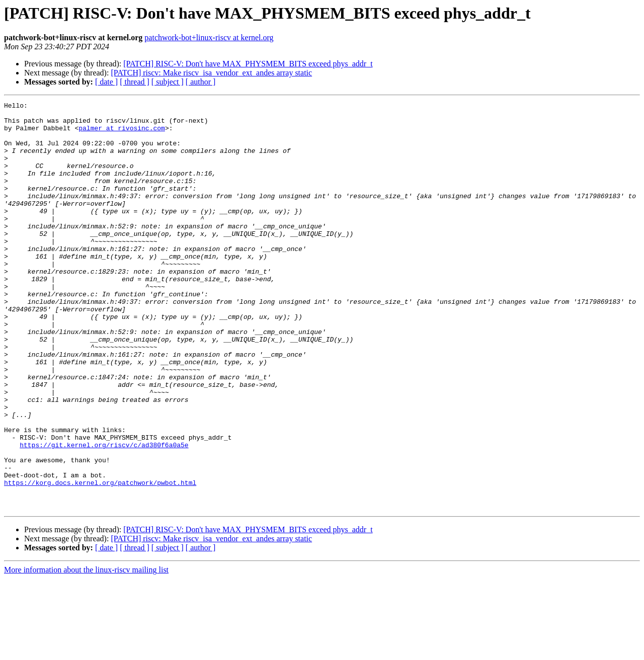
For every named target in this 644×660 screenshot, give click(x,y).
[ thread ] (135, 82)
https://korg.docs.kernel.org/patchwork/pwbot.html (100, 559)
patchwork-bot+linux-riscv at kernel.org (209, 37)
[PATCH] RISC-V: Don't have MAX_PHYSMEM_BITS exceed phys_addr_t (248, 64)
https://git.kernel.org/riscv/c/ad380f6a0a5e (104, 514)
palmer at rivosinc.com (122, 134)
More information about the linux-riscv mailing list (86, 651)
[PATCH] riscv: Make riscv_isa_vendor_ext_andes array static (211, 73)
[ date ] (106, 82)
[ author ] (201, 82)
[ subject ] (168, 82)
